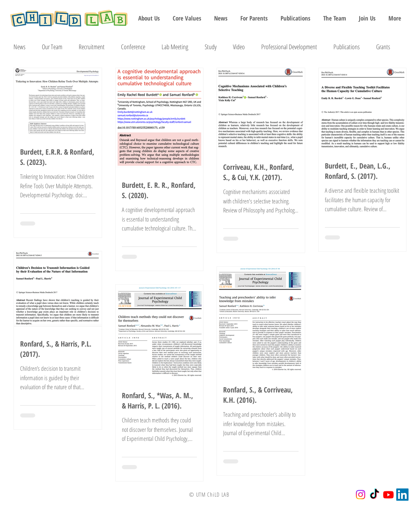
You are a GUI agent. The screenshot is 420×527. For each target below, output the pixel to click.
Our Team (52, 47)
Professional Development (289, 47)
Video (239, 47)
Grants (383, 47)
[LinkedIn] (402, 495)
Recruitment (92, 47)
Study (211, 47)
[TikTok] (374, 495)
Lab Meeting (175, 47)
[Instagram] (361, 495)
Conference (133, 47)
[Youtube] (388, 495)
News (19, 47)
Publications (347, 47)
